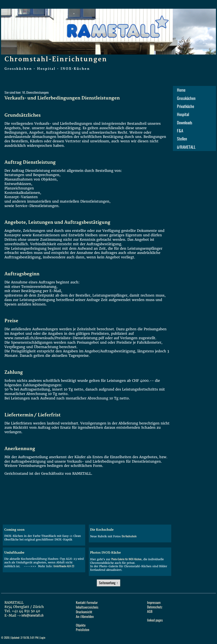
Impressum (154, 603)
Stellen (182, 139)
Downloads (185, 123)
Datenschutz (155, 607)
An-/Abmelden (85, 617)
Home (181, 90)
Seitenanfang (107, 583)
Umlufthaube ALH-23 (64, 566)
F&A (180, 131)
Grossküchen (186, 98)
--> (30, 615)
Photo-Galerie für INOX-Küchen (126, 559)
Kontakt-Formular (87, 603)
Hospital (183, 114)
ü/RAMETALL (186, 147)
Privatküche (186, 106)
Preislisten (83, 630)
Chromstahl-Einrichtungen (56, 59)
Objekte (81, 625)
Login (43, 638)
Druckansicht (84, 612)
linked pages (155, 620)
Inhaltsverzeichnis (87, 607)
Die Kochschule (129, 536)
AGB (150, 611)
